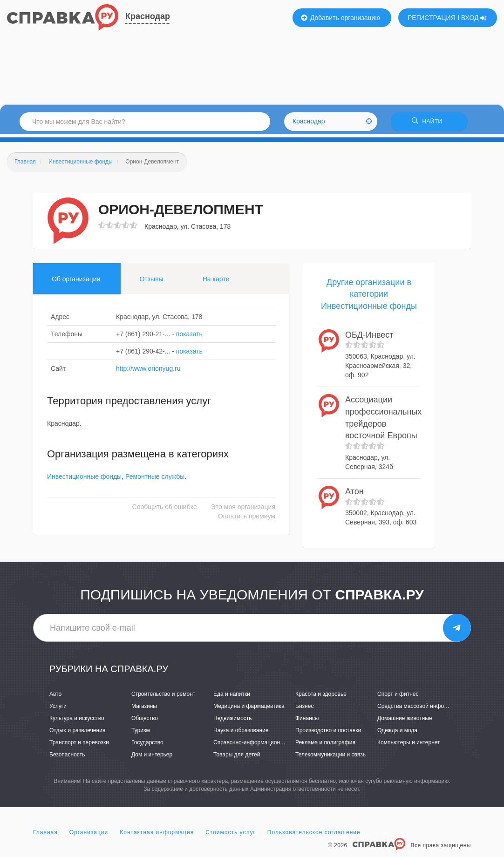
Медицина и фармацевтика (249, 709)
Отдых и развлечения (77, 734)
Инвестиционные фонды (84, 480)
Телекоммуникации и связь (330, 758)
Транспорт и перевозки (79, 746)
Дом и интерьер (152, 758)
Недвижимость (233, 721)
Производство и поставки (328, 734)
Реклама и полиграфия (325, 746)
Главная (45, 836)
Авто (55, 697)
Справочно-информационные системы (264, 746)
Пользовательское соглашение (314, 836)
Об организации (76, 282)
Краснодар (148, 16)
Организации (89, 836)
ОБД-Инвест (369, 338)
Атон (354, 494)
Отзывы (151, 282)
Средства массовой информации (420, 709)
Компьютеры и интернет (409, 746)
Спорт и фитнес (398, 697)
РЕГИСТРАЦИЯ (432, 18)
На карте (216, 282)
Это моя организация (243, 510)
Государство (147, 746)
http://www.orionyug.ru (148, 371)
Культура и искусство (77, 721)
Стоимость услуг (231, 836)
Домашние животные (405, 721)
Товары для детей (237, 758)
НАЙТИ (429, 123)
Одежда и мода (397, 734)
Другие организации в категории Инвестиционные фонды (369, 297)
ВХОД (474, 18)
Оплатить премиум (247, 519)
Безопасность (67, 758)
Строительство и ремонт (163, 697)
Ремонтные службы (155, 480)
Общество (145, 721)
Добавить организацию (341, 18)
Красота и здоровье (321, 697)
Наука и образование (241, 734)
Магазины (144, 709)
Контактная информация (157, 836)
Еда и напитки (232, 697)
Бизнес (304, 709)
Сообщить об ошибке (165, 510)
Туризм (141, 734)
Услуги (58, 709)
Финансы (307, 721)
